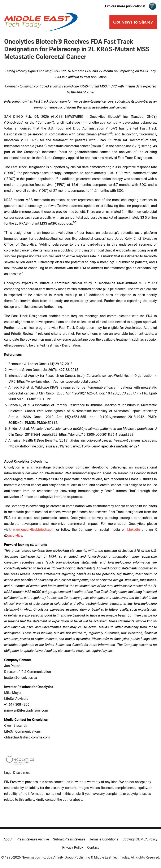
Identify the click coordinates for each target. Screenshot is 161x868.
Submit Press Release (69, 839)
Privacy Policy (73, 847)
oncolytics (15, 535)
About (8, 839)
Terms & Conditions (104, 839)
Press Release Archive (33, 839)
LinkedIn (134, 530)
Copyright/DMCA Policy (140, 839)
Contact (93, 847)
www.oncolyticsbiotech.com (34, 530)
